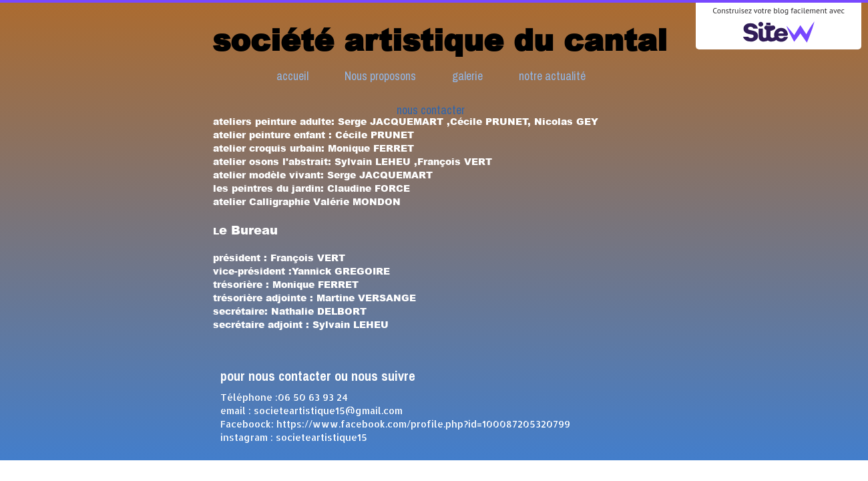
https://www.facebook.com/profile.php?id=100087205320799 (423, 424)
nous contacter (431, 110)
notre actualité (552, 76)
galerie (467, 76)
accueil (292, 76)
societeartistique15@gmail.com (328, 411)
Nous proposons (380, 76)
